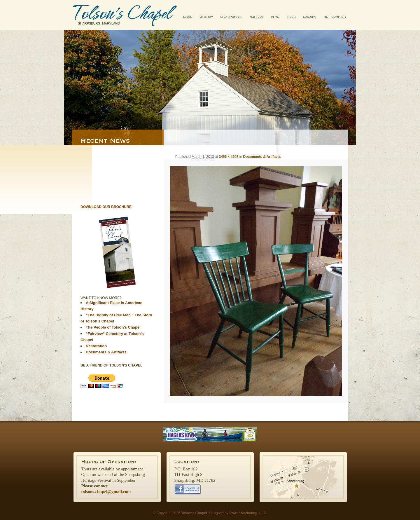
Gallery (257, 17)
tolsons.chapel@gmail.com (106, 492)
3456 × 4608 (229, 157)
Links (291, 17)
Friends (310, 17)
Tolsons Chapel (125, 15)
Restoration (96, 346)
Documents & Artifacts (262, 157)
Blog (275, 17)
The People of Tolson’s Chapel (113, 327)
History (206, 17)
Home (188, 17)
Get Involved (335, 17)
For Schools (232, 17)
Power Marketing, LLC (248, 513)
